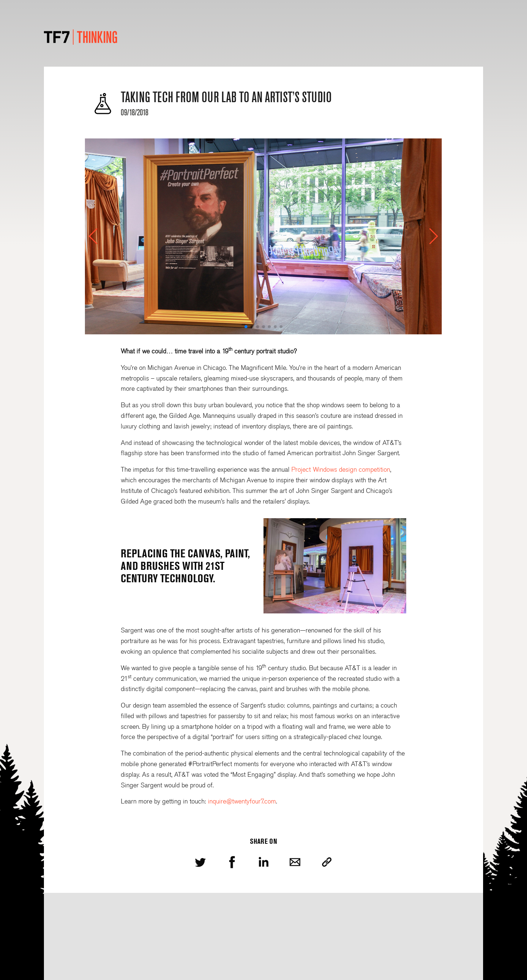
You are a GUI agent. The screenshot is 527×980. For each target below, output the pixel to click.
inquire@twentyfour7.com (242, 801)
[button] (94, 236)
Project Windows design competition (341, 469)
